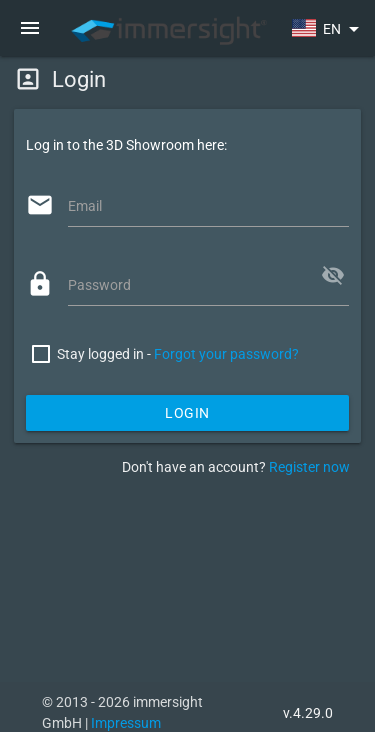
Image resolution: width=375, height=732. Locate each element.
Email (85, 206)
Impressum (126, 723)
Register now (309, 467)
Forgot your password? (226, 354)
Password (99, 285)
